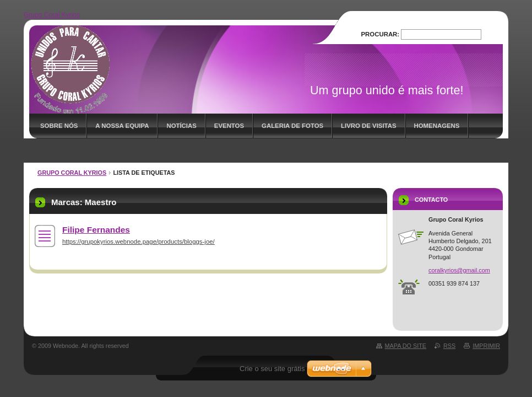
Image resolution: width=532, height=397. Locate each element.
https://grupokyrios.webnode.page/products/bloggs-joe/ (139, 242)
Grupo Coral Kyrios (72, 173)
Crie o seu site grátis (272, 369)
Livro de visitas (368, 126)
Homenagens (437, 126)
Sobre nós (59, 126)
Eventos (229, 126)
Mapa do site (406, 346)
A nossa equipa (122, 126)
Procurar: (381, 34)
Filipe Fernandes (96, 230)
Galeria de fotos (292, 126)
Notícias (181, 126)
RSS (449, 346)
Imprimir (486, 346)
